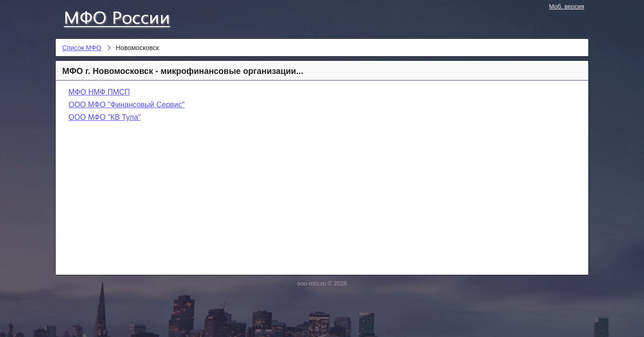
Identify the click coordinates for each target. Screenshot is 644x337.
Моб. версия (567, 6)
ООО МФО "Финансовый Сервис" (126, 105)
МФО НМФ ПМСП (99, 92)
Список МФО (125, 17)
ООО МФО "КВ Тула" (105, 117)
